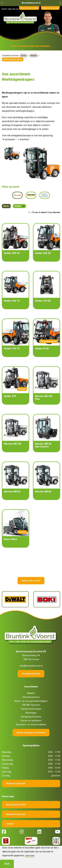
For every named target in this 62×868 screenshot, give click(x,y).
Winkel (33, 56)
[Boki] (47, 599)
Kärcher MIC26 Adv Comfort (43, 445)
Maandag (7, 752)
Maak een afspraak (50, 8)
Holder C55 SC (12, 253)
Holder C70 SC (43, 301)
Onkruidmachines (31, 697)
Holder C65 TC (12, 301)
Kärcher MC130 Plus (44, 398)
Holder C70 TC (12, 349)
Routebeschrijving (31, 674)
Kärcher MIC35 (12, 492)
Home (23, 56)
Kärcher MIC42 (43, 492)
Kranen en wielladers (31, 721)
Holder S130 (42, 349)
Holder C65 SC (43, 253)
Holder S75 (10, 396)
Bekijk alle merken (31, 581)
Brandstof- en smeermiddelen (31, 725)
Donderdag (7, 764)
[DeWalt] (15, 599)
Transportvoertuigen (31, 709)
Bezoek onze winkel (29, 8)
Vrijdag (5, 768)
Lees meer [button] (30, 855)
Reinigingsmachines (31, 717)
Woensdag (7, 760)
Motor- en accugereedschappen (31, 701)
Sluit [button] (7, 864)
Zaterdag (7, 772)
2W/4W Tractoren (31, 705)
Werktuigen (31, 713)
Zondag (6, 776)
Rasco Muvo (11, 539)
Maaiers (31, 693)
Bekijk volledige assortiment (31, 732)
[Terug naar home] (21, 18)
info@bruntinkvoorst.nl (31, 666)
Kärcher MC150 (13, 444)
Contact (10, 824)
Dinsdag (6, 756)
